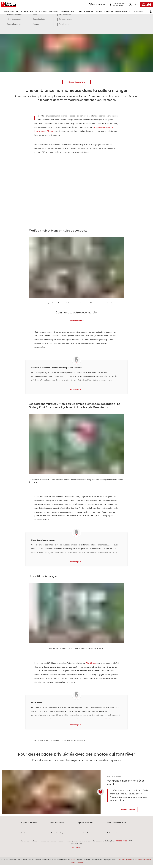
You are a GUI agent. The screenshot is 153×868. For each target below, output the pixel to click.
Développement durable (117, 826)
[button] (130, 5)
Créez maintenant (76, 321)
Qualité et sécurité (86, 826)
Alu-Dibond (91, 664)
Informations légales (58, 836)
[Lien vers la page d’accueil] (24, 5)
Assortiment (83, 836)
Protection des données (143, 863)
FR (77, 851)
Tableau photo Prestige (103, 127)
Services (24, 836)
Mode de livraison (57, 826)
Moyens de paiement (29, 826)
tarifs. (73, 863)
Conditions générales (125, 863)
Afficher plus (76, 389)
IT (80, 851)
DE (73, 851)
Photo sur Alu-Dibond (44, 131)
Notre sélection (113, 836)
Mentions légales (77, 866)
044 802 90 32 (121, 844)
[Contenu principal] (76, 420)
